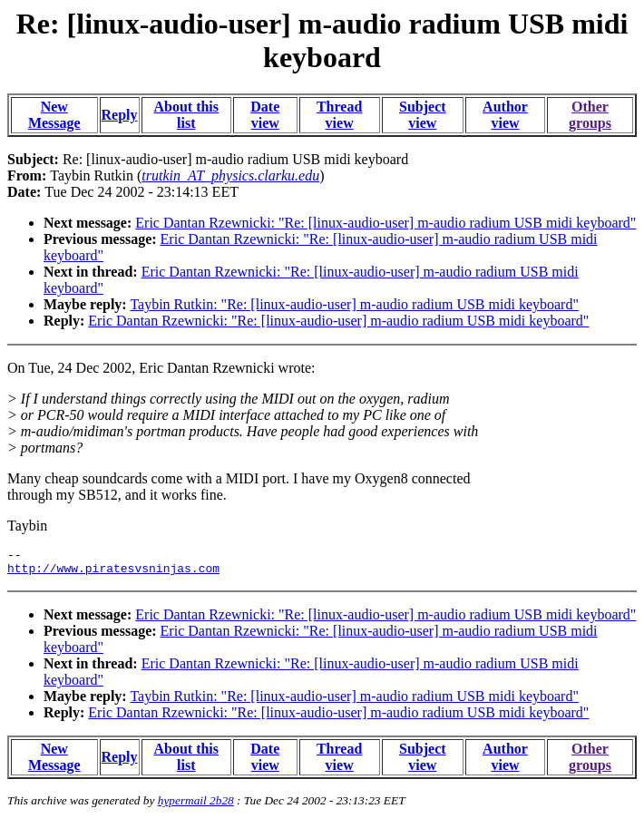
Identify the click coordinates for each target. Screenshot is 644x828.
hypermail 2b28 (196, 806)
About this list (186, 115)
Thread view (339, 115)
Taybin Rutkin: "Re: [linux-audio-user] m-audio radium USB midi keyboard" (354, 304)
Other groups (590, 115)
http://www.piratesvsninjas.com (113, 573)
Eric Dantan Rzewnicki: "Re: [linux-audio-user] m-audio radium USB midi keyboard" (385, 223)
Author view (505, 115)
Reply (120, 115)
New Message (54, 115)
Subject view (423, 115)
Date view (265, 115)
